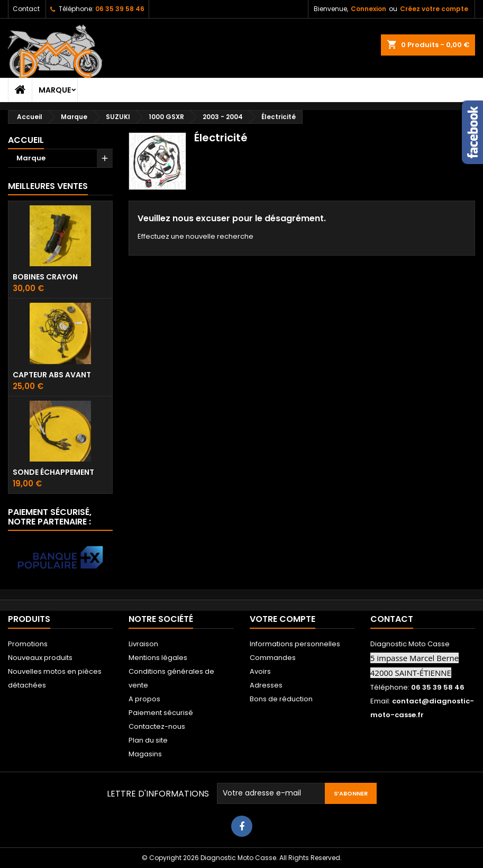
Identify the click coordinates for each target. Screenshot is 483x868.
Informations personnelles (295, 644)
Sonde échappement (53, 472)
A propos (144, 699)
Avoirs (260, 671)
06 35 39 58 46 (120, 9)
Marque (55, 90)
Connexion (368, 9)
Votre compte (282, 619)
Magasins (145, 754)
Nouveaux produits (40, 658)
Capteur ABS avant (52, 375)
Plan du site (148, 740)
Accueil (26, 140)
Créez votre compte (434, 9)
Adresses (266, 685)
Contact (26, 9)
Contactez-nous (157, 726)
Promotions (28, 644)
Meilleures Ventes (48, 186)
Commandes (273, 658)
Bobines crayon (45, 277)
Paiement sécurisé (161, 713)
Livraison (143, 644)
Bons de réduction (281, 699)
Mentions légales (158, 658)
